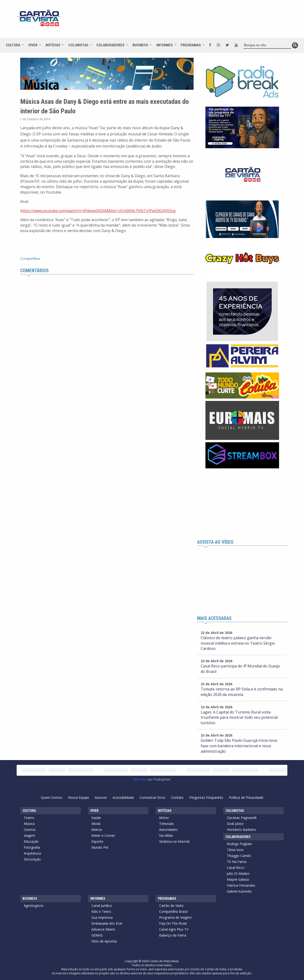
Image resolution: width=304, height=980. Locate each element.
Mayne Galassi (238, 879)
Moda (96, 824)
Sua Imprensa (102, 917)
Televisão (166, 824)
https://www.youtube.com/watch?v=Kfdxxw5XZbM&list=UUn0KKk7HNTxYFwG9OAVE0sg (98, 211)
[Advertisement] (195, 21)
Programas (191, 45)
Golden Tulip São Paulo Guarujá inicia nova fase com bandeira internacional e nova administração (239, 746)
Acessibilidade (123, 797)
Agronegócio (34, 906)
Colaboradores (110, 45)
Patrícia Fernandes (241, 885)
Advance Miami (103, 929)
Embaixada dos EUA (107, 923)
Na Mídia (166, 835)
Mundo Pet (100, 847)
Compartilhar (30, 259)
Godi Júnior (235, 824)
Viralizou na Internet (174, 841)
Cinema (30, 830)
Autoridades (168, 830)
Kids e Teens (101, 911)
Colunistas (78, 45)
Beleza (97, 830)
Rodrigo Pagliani (239, 844)
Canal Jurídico (102, 906)
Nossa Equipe (78, 797)
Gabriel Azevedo (239, 891)
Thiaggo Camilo (239, 856)
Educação (31, 841)
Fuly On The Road (173, 923)
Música (29, 824)
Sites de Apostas (104, 941)
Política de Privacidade (246, 797)
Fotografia (32, 847)
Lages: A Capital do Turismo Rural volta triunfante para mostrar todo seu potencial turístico (239, 718)
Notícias (53, 45)
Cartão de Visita (171, 906)
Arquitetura (32, 853)
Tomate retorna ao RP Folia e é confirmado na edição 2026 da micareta (242, 692)
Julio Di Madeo (238, 873)
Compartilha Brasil (173, 911)
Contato (177, 797)
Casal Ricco (236, 868)
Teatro (29, 818)
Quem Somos (52, 797)
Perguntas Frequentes (206, 797)
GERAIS (97, 935)
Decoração (32, 859)
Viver (33, 45)
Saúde (96, 818)
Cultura (13, 45)
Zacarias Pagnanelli (242, 818)
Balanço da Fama (173, 935)
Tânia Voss (235, 850)
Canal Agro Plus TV (174, 929)
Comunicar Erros (152, 797)
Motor (164, 818)
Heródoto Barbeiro (241, 830)
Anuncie (101, 797)
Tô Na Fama (237, 862)
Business (140, 45)
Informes (164, 45)
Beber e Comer (103, 835)
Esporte (97, 841)
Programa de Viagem (175, 917)
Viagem (29, 835)
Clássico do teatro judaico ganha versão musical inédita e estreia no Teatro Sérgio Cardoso (238, 643)
